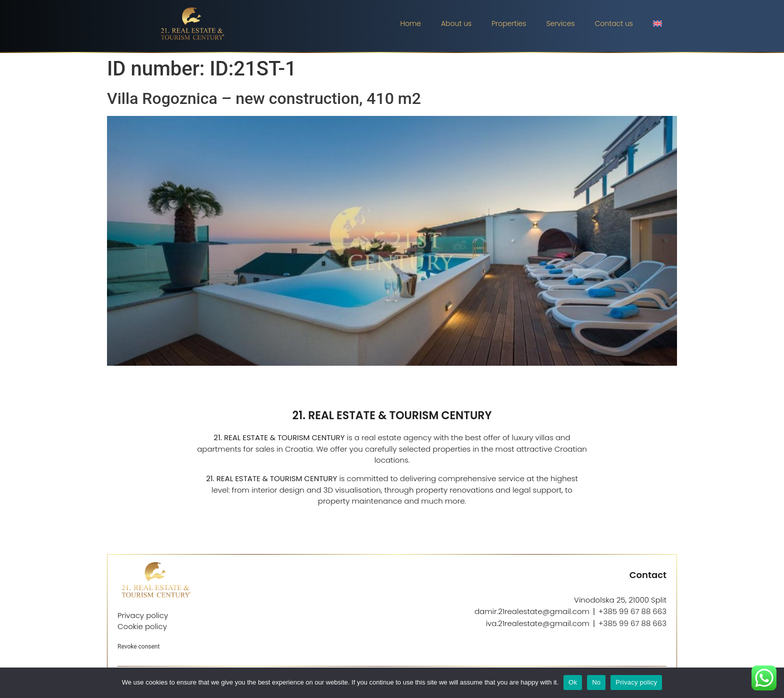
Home (410, 23)
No (596, 682)
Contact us (614, 23)
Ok (573, 682)
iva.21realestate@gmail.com (538, 623)
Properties (509, 23)
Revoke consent (138, 647)
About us (456, 23)
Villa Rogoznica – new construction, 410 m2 (264, 98)
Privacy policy (636, 682)
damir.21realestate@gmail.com (532, 611)
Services (560, 23)
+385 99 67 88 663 (632, 611)
